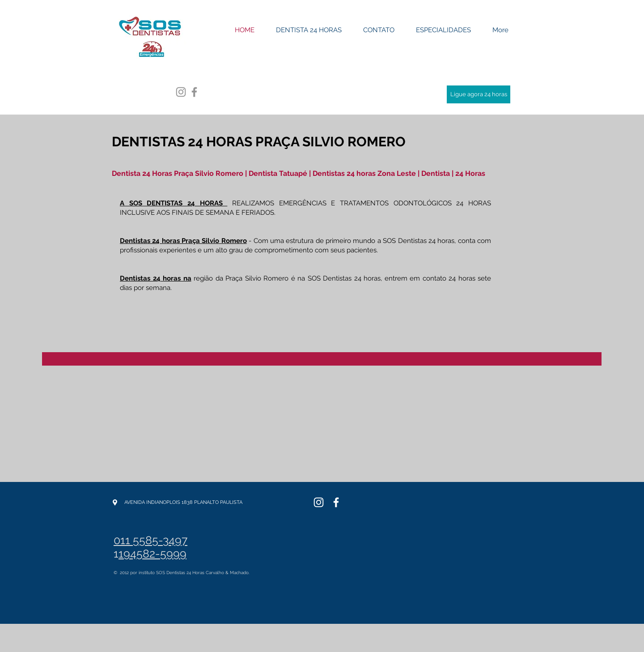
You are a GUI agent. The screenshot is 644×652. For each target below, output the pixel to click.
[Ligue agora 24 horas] (479, 94)
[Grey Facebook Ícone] (194, 92)
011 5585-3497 (150, 540)
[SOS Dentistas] (319, 502)
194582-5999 (153, 554)
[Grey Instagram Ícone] (181, 92)
